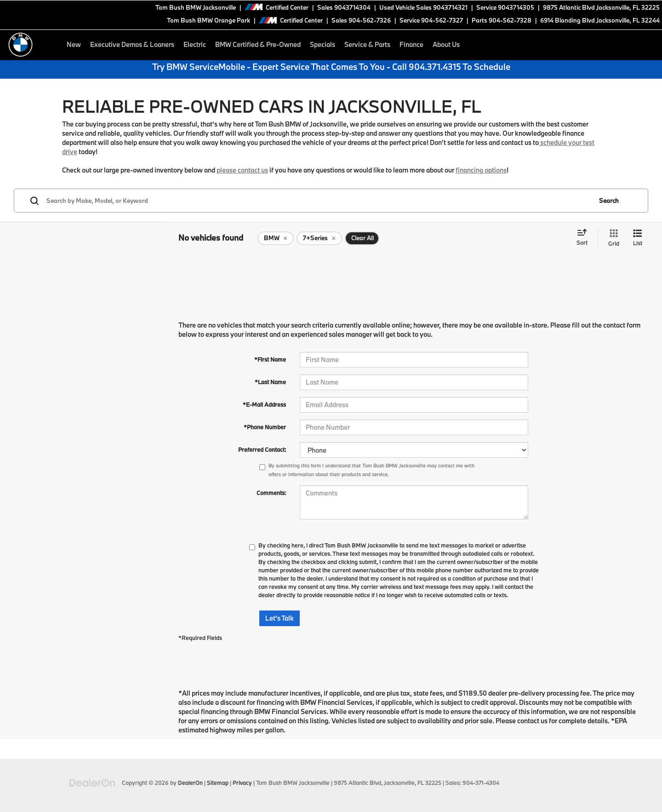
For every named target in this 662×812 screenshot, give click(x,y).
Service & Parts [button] (367, 44)
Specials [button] (322, 44)
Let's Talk (280, 618)
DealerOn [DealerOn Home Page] (190, 783)
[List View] (638, 238)
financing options (481, 170)
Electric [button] (195, 44)
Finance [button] (411, 44)
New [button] (74, 44)
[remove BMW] (276, 238)
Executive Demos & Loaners (132, 44)
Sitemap (218, 783)
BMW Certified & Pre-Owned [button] (258, 44)
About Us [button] (446, 44)
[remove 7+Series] (319, 238)
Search (609, 201)
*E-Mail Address (264, 404)
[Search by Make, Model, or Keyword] (318, 201)
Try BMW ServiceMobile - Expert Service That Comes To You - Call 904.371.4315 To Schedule (331, 67)
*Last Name (270, 382)
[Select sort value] (585, 238)
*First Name (270, 359)
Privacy (242, 783)
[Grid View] (612, 238)
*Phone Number (265, 427)
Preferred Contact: (262, 449)
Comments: (271, 493)
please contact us (242, 170)
